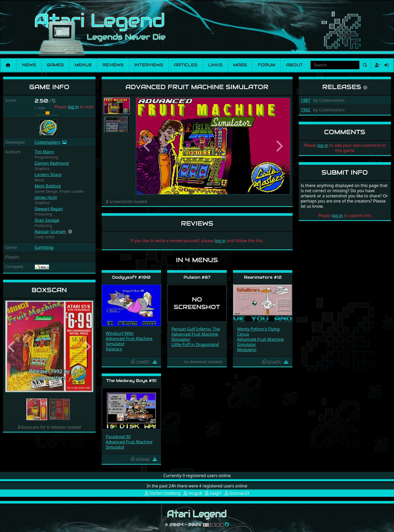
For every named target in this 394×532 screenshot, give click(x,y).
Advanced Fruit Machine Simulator (129, 341)
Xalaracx (114, 349)
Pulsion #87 (197, 277)
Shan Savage (47, 220)
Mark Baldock (48, 186)
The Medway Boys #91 (131, 381)
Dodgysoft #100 (131, 277)
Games (55, 65)
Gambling (44, 247)
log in (73, 107)
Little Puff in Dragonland (195, 344)
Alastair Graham (50, 232)
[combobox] (335, 65)
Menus (83, 65)
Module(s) (247, 350)
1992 (306, 110)
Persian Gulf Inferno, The (196, 329)
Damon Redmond (52, 163)
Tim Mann (44, 152)
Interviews (149, 65)
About (294, 65)
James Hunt (46, 197)
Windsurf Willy (120, 333)
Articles (186, 65)
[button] (70, 232)
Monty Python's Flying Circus (258, 332)
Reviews (113, 65)
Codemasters (48, 142)
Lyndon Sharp (48, 175)
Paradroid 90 (118, 437)
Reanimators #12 (263, 277)
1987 (306, 100)
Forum (267, 65)
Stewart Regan (49, 209)
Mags (240, 65)
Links (215, 65)
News (29, 65)
